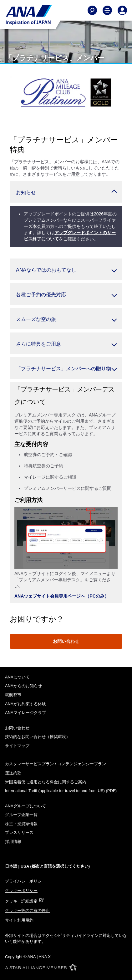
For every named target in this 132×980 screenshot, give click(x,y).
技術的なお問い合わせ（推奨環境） (38, 737)
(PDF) (61, 791)
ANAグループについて (25, 806)
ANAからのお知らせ (23, 686)
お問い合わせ (66, 641)
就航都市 (13, 695)
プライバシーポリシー (25, 881)
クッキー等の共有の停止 (27, 911)
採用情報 (13, 842)
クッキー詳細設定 (24, 901)
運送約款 (13, 773)
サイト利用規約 (19, 920)
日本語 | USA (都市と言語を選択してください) (47, 866)
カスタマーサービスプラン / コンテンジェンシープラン (56, 764)
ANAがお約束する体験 (25, 704)
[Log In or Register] (122, 10)
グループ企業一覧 (21, 815)
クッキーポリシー (21, 891)
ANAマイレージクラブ (25, 713)
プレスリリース (19, 832)
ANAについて (17, 677)
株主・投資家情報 (21, 824)
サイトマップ (17, 746)
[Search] (92, 10)
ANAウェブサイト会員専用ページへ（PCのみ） (62, 596)
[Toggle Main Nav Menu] (107, 10)
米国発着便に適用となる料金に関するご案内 (46, 782)
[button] (66, 192)
